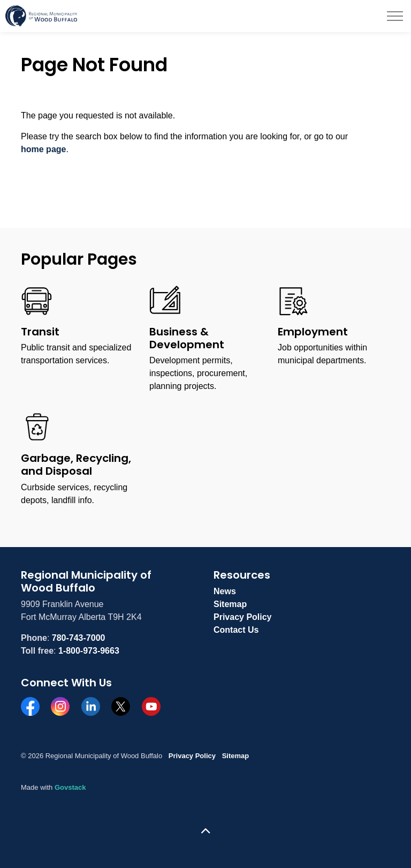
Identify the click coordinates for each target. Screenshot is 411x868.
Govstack (70, 787)
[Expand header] (395, 16)
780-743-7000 (79, 638)
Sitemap (230, 604)
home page (43, 149)
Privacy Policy (243, 617)
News (225, 591)
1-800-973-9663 (89, 651)
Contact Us (236, 630)
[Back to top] (205, 832)
